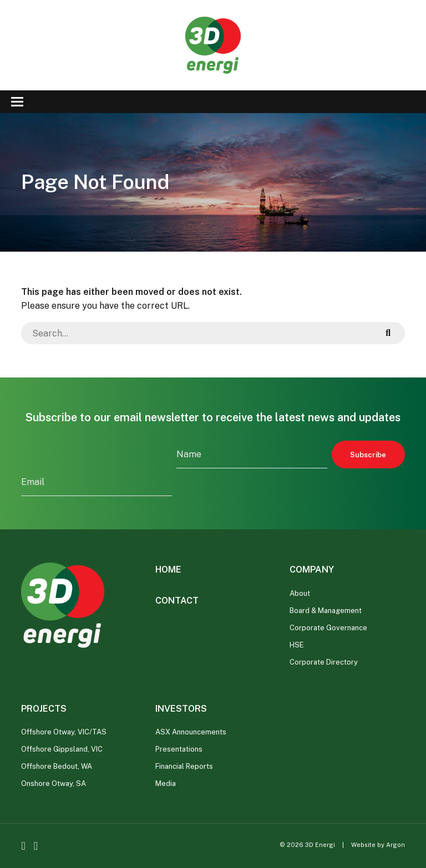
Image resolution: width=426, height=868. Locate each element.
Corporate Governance (328, 628)
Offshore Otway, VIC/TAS (64, 732)
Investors (181, 709)
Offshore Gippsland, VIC (62, 749)
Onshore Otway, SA (54, 783)
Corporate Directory (324, 662)
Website (363, 845)
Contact (177, 601)
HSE (297, 645)
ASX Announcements (191, 732)
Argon (395, 845)
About (300, 593)
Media (166, 783)
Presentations (179, 749)
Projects (44, 709)
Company (312, 570)
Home (168, 570)
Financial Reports (184, 766)
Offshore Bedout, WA (57, 766)
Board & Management (326, 611)
